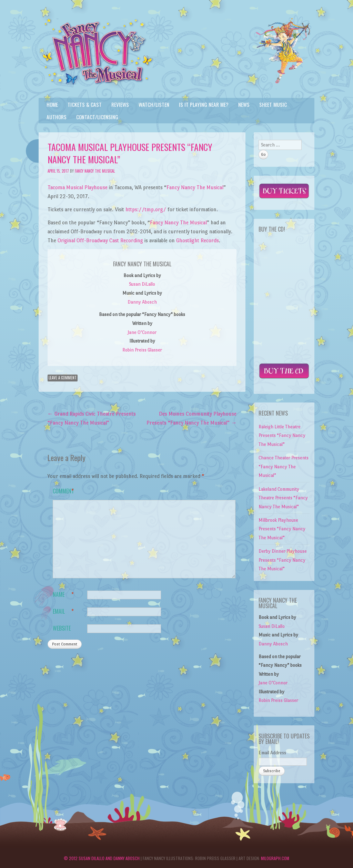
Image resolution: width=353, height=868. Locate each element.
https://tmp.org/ (146, 209)
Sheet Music (273, 104)
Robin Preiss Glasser (142, 350)
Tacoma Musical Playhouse (78, 187)
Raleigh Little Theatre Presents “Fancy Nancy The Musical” (282, 436)
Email (63, 612)
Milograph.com (275, 858)
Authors (57, 117)
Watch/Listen (154, 104)
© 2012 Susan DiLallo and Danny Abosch (102, 858)
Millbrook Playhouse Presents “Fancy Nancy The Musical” (282, 529)
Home (52, 104)
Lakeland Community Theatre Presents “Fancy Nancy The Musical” (283, 498)
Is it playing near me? (204, 104)
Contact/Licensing (97, 117)
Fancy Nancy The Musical (95, 171)
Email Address (272, 753)
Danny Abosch (142, 302)
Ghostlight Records (198, 240)
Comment (63, 491)
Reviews (120, 104)
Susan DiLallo (142, 284)
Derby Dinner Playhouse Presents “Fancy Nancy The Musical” (283, 560)
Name (63, 595)
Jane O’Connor (142, 332)
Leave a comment (63, 378)
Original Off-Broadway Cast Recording (100, 240)
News (244, 104)
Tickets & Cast (85, 104)
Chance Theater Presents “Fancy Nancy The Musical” (284, 467)
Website (62, 628)
